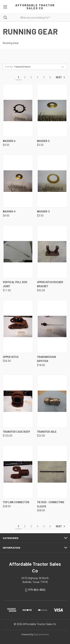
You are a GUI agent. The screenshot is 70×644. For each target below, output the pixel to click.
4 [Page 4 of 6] (38, 77)
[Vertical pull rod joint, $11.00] (18, 252)
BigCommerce (41, 635)
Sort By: (9, 67)
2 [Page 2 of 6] (25, 77)
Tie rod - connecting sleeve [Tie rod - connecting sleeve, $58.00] (51, 504)
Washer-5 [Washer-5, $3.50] (43, 141)
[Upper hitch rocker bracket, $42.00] (52, 252)
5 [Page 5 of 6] (44, 77)
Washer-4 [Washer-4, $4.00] (9, 212)
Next (60, 77)
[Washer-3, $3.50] (52, 181)
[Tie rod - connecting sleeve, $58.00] (52, 472)
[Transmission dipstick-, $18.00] (52, 326)
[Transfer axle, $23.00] (52, 401)
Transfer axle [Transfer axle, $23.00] (47, 432)
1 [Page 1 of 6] (18, 77)
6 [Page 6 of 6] (50, 77)
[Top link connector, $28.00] (18, 472)
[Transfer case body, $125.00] (18, 401)
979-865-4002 (37, 590)
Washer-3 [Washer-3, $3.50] (43, 212)
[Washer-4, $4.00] (18, 181)
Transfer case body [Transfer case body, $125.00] (16, 432)
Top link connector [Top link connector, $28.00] (16, 502)
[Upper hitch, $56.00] (18, 326)
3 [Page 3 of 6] (31, 77)
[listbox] (40, 67)
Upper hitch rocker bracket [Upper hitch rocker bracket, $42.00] (50, 284)
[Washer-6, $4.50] (18, 110)
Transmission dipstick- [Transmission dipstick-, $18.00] (46, 359)
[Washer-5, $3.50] (52, 110)
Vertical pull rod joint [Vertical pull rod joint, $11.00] (15, 284)
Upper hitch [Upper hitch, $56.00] (11, 357)
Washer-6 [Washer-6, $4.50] (9, 141)
